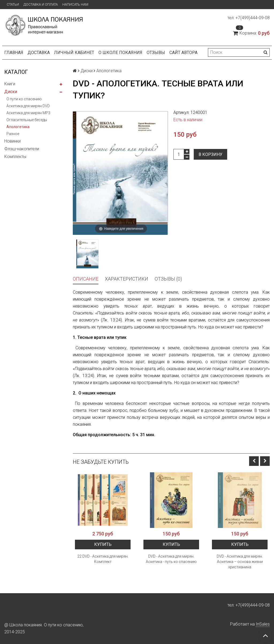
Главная (14, 53)
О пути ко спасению (24, 99)
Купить (103, 544)
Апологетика (18, 127)
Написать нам (75, 4)
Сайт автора (183, 53)
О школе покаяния (120, 53)
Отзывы (156, 53)
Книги (10, 84)
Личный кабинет (74, 53)
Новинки (12, 141)
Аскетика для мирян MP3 (28, 113)
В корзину (210, 154)
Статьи (13, 4)
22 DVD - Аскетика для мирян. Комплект (103, 559)
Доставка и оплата (41, 4)
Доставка (39, 53)
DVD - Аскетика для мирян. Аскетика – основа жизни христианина (240, 562)
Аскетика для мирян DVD (28, 106)
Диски (11, 92)
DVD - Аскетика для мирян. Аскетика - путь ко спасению (171, 559)
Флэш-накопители (22, 149)
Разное (13, 134)
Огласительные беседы (27, 120)
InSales (263, 624)
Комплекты (15, 157)
